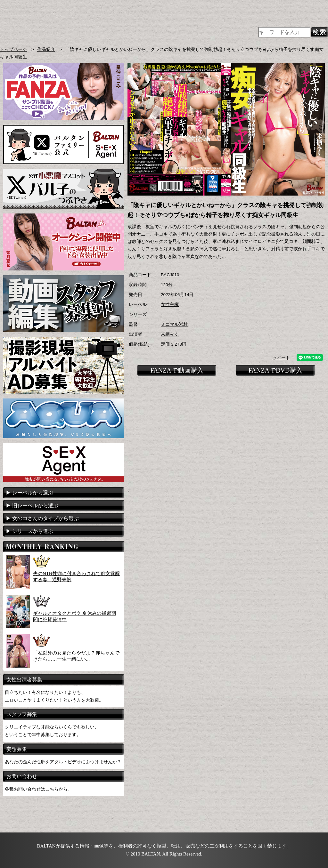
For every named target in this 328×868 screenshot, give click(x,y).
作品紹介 (46, 49)
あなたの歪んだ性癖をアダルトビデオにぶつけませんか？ (63, 762)
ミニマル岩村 (174, 324)
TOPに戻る (315, 398)
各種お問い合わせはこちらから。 (38, 789)
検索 (320, 32)
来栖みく (170, 334)
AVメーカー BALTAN (102, 25)
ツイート (281, 358)
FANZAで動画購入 (177, 370)
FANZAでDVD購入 (276, 370)
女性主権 (170, 305)
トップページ (13, 49)
